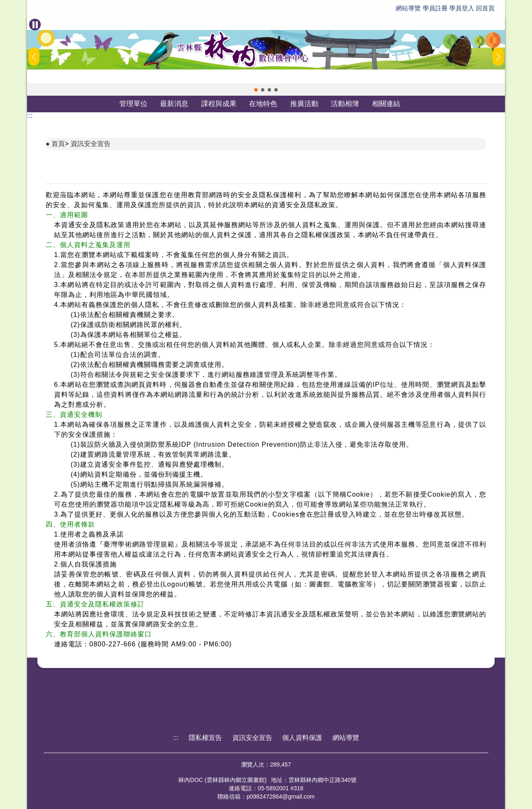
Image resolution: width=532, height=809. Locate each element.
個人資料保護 (302, 738)
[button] (256, 90)
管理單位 (133, 104)
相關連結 (386, 104)
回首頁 (485, 8)
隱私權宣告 (205, 738)
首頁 (58, 144)
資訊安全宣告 (91, 144)
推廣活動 (304, 104)
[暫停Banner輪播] (35, 25)
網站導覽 (408, 8)
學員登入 (462, 8)
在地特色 (263, 104)
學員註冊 (435, 8)
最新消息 (174, 104)
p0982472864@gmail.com (281, 797)
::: (30, 115)
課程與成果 (219, 104)
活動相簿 (345, 104)
